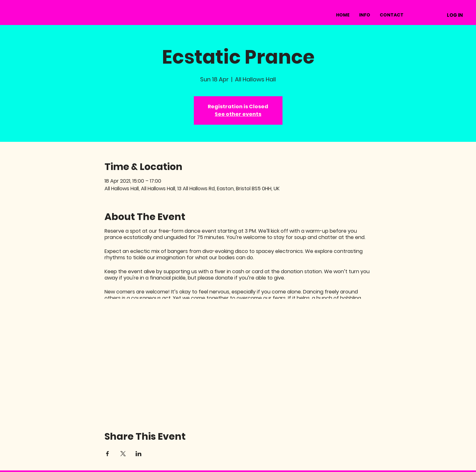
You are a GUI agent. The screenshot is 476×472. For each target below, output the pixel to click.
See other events (238, 114)
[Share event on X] (123, 454)
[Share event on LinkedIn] (139, 454)
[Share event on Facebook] (108, 454)
